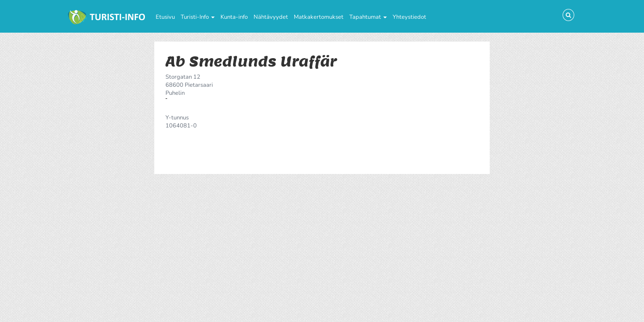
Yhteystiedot (409, 17)
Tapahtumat (368, 17)
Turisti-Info (198, 17)
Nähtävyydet (271, 17)
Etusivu (165, 17)
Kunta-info (234, 17)
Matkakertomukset (319, 17)
